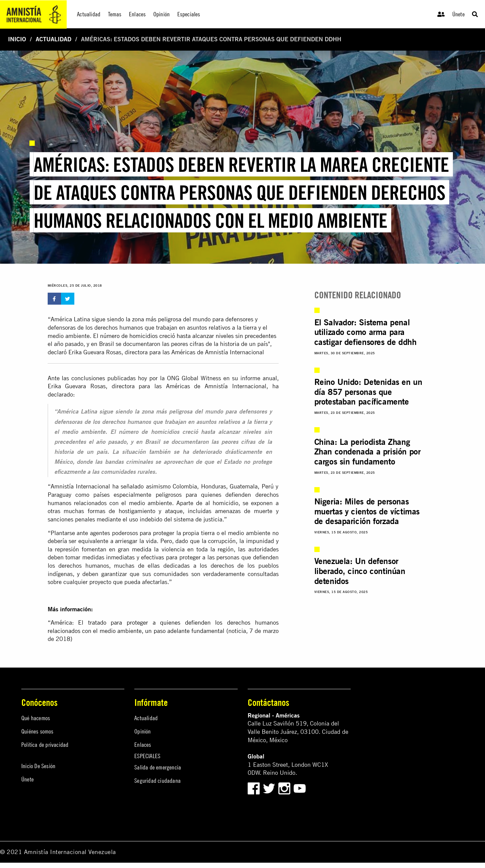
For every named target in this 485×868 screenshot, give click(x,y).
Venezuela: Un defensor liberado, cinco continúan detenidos (360, 571)
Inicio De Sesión (38, 766)
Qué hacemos (36, 718)
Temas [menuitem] (115, 14)
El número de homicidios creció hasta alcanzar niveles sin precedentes (185, 336)
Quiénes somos (37, 731)
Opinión (142, 731)
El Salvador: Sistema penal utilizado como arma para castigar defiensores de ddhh (365, 332)
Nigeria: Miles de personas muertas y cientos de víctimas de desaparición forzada (367, 511)
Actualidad (53, 39)
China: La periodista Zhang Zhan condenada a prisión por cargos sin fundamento (367, 452)
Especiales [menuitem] (189, 14)
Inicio (17, 39)
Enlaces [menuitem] (137, 14)
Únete (458, 14)
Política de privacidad (45, 745)
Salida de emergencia (158, 767)
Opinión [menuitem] (161, 14)
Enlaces (143, 745)
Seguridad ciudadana (157, 781)
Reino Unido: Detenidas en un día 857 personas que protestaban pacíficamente (368, 392)
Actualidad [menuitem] (89, 14)
